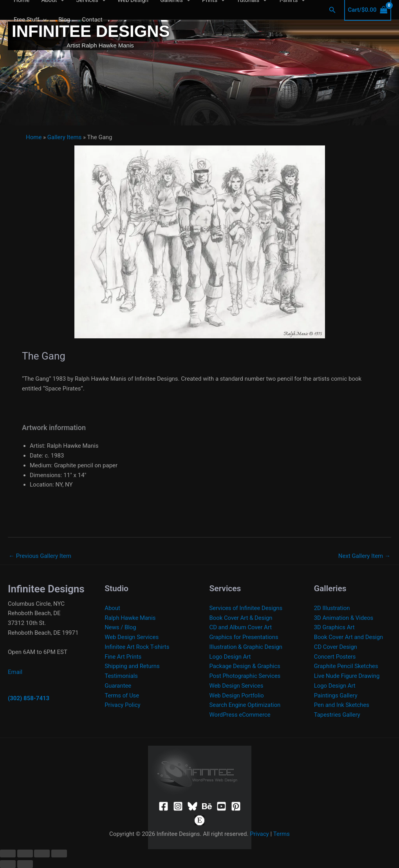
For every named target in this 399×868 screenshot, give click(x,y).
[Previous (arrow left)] (8, 864)
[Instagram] (178, 806)
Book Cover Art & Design (241, 618)
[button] (332, 10)
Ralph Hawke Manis (130, 618)
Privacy (259, 834)
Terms (282, 834)
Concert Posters (335, 657)
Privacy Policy (123, 705)
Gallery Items (65, 137)
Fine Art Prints (123, 657)
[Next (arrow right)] (25, 864)
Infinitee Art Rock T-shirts (137, 647)
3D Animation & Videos (344, 618)
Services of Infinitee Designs (246, 608)
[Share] (42, 853)
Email (15, 672)
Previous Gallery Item (40, 556)
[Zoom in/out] (8, 853)
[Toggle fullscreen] (25, 853)
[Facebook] (163, 806)
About (112, 608)
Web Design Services (132, 637)
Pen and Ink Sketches (342, 705)
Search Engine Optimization (246, 705)
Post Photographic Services (246, 676)
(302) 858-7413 (29, 698)
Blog (64, 20)
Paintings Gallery (336, 695)
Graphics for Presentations (244, 637)
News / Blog (120, 627)
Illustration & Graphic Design (246, 647)
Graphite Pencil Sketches (347, 666)
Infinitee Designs (91, 31)
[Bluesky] (192, 806)
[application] (43, 20)
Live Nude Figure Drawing (347, 676)
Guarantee (118, 686)
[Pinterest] (236, 806)
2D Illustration (332, 608)
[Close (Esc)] (59, 853)
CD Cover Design (336, 647)
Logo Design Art (230, 657)
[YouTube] (221, 806)
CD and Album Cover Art (241, 627)
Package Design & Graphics (245, 666)
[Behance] (207, 806)
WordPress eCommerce (240, 715)
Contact (92, 20)
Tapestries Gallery (337, 715)
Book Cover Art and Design (349, 637)
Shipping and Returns (132, 666)
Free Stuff (30, 20)
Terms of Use (122, 695)
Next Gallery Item (364, 556)
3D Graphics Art (335, 627)
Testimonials (121, 676)
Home (34, 137)
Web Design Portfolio (237, 695)
